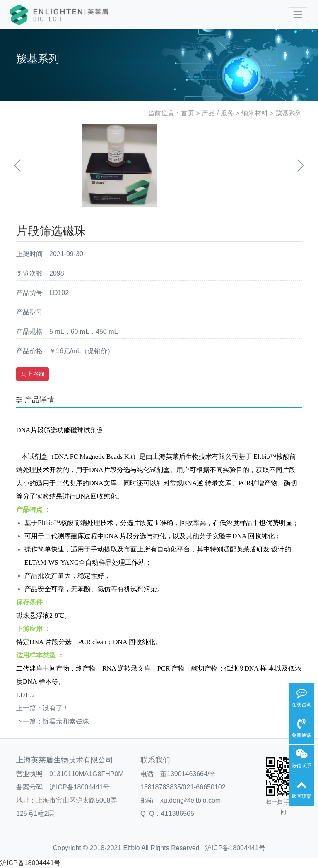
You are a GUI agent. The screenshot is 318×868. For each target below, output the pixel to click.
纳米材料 (255, 113)
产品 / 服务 (218, 113)
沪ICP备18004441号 (79, 787)
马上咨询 (33, 374)
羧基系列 (289, 113)
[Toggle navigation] (298, 15)
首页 (188, 113)
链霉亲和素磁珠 (66, 721)
